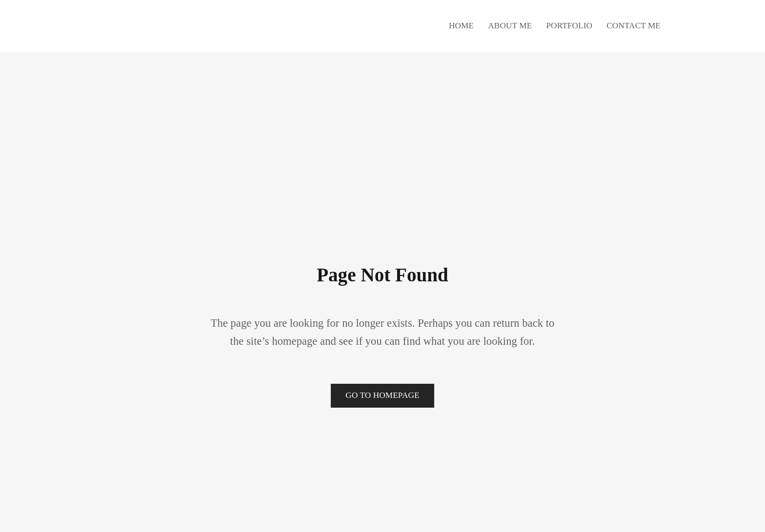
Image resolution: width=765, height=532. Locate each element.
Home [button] (461, 26)
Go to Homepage (382, 395)
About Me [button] (510, 26)
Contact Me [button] (634, 26)
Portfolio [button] (569, 26)
